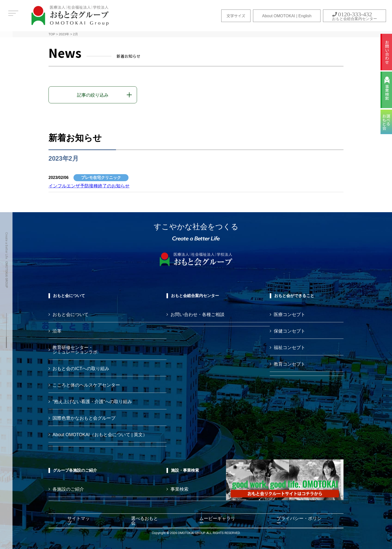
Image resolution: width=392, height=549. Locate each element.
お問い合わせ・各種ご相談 (197, 315)
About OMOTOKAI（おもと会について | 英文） (100, 435)
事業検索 (387, 92)
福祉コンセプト (289, 348)
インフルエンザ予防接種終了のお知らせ (89, 186)
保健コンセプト (289, 331)
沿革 (57, 331)
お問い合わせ (387, 52)
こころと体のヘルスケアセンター (86, 385)
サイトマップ (78, 521)
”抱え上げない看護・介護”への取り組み (92, 402)
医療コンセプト (289, 315)
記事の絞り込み (93, 95)
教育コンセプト (289, 364)
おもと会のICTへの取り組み (81, 369)
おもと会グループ (70, 16)
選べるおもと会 (144, 521)
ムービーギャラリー (217, 521)
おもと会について (70, 315)
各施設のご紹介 (68, 489)
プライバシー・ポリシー (299, 521)
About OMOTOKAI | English (287, 16)
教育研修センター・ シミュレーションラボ (75, 350)
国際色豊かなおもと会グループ (84, 418)
